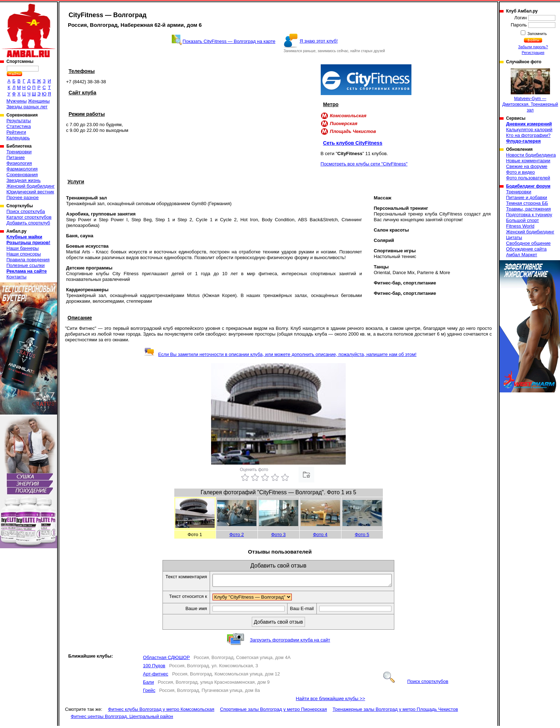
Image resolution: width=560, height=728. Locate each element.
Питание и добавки (527, 197)
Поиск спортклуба (26, 211)
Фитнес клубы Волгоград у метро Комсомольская (161, 711)
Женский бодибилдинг (31, 186)
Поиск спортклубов (416, 684)
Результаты (19, 121)
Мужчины (17, 101)
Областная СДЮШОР (166, 660)
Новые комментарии (528, 161)
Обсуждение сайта (526, 249)
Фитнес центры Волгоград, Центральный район (122, 719)
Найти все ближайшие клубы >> (330, 701)
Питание (16, 157)
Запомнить (537, 34)
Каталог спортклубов (29, 217)
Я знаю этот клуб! (319, 41)
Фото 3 (278, 534)
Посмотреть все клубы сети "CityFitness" (364, 164)
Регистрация (533, 53)
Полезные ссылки (26, 265)
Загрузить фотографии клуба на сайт (290, 642)
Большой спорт (522, 220)
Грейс (149, 692)
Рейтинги (16, 132)
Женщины (39, 101)
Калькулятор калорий (529, 130)
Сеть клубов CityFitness (353, 143)
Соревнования (22, 175)
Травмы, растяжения (528, 209)
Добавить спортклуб (28, 223)
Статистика (19, 126)
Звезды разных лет (27, 107)
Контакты (16, 277)
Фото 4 (320, 534)
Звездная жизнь (24, 180)
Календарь (18, 138)
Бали (148, 684)
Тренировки (19, 152)
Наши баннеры (22, 248)
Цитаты (514, 237)
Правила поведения (28, 260)
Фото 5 (362, 534)
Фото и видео (521, 172)
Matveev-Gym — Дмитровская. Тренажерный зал (530, 90)
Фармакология (22, 169)
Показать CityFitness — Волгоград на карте (229, 41)
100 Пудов (154, 668)
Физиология (19, 163)
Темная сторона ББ (527, 203)
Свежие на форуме (527, 166)
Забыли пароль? (533, 47)
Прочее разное (22, 197)
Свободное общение (528, 243)
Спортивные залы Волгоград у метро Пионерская (273, 711)
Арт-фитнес (156, 676)
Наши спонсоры (24, 254)
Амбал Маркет (522, 255)
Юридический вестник (30, 192)
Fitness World (520, 226)
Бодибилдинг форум (528, 186)
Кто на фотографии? (528, 135)
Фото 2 (237, 534)
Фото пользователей (528, 178)
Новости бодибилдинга (531, 155)
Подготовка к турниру (529, 215)
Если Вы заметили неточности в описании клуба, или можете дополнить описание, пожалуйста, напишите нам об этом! (280, 354)
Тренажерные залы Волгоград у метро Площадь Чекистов (395, 711)
